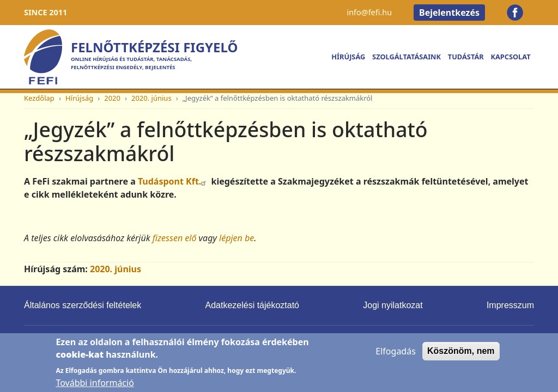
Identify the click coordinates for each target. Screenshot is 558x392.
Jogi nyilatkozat (393, 305)
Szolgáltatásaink (407, 57)
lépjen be (236, 238)
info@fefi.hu (369, 12)
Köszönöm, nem (461, 356)
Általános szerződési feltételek (83, 305)
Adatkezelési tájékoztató (252, 305)
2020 (112, 98)
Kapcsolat (510, 57)
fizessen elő (175, 238)
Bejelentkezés (449, 13)
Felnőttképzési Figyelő (154, 47)
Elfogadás (396, 357)
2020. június (151, 98)
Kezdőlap (39, 98)
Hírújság (348, 57)
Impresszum (510, 305)
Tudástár (466, 57)
